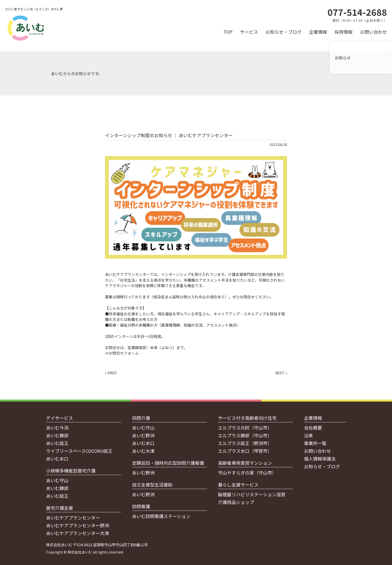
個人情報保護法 (320, 459)
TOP (228, 32)
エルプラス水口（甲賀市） (245, 451)
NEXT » (281, 373)
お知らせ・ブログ (283, 32)
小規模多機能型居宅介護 (71, 471)
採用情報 (343, 32)
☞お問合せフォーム (122, 353)
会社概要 (313, 428)
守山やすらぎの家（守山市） (247, 473)
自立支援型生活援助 (152, 485)
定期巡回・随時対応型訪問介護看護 (168, 463)
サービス (249, 32)
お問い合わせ (373, 32)
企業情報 (318, 32)
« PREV (111, 373)
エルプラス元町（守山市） (245, 428)
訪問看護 (141, 506)
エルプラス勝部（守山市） (245, 435)
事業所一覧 (315, 443)
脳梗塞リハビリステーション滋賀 (252, 494)
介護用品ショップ (236, 502)
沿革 (308, 435)
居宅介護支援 (59, 508)
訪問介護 (141, 418)
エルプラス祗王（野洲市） (245, 443)
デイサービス (59, 418)
